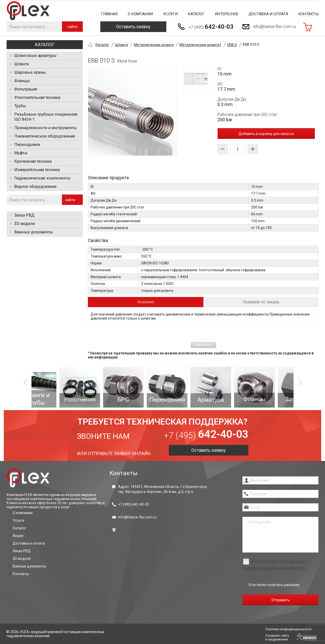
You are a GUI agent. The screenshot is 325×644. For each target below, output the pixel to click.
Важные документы (34, 232)
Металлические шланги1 (200, 45)
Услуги (170, 14)
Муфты (21, 153)
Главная (109, 14)
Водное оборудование (35, 186)
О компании (140, 14)
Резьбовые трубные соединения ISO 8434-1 (46, 117)
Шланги (21, 64)
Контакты (308, 14)
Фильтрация (26, 89)
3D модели (25, 224)
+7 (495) (211, 27)
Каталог (196, 14)
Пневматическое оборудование (45, 136)
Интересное (227, 14)
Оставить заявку (133, 27)
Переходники (27, 145)
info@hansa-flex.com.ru (274, 27)
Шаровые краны (30, 72)
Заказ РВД (24, 215)
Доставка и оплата (268, 14)
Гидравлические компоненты (42, 178)
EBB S (232, 45)
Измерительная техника (37, 170)
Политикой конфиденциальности (274, 568)
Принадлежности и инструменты (46, 128)
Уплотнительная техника (37, 98)
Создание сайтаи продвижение (277, 638)
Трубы (20, 106)
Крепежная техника (33, 161)
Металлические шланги (154, 45)
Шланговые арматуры (35, 56)
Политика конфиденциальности (288, 629)
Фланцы (22, 81)
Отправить (281, 600)
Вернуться (203, 345)
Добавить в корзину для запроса (266, 134)
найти (72, 27)
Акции (18, 536)
